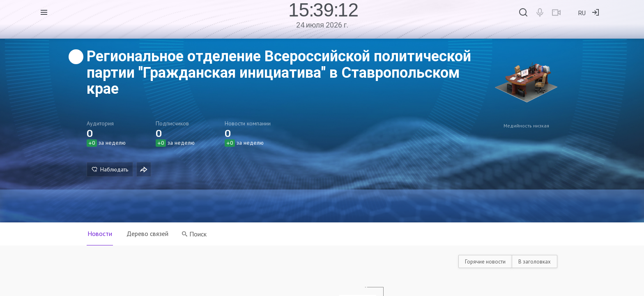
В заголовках (535, 262)
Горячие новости (485, 262)
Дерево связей (148, 234)
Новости (100, 234)
